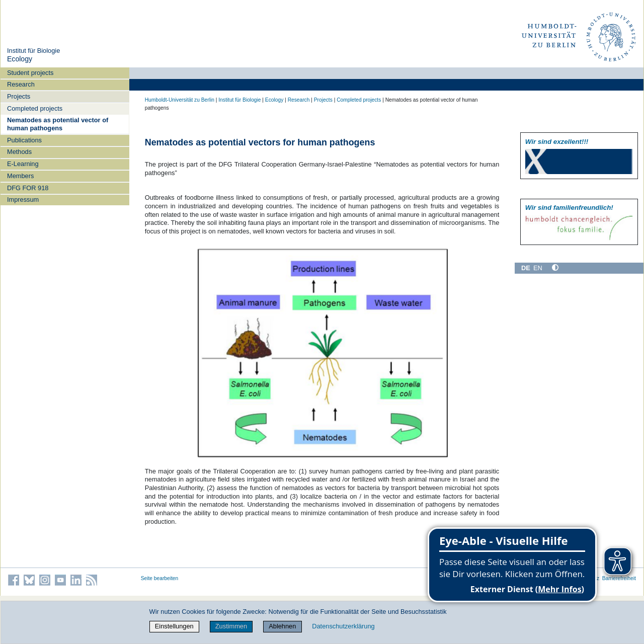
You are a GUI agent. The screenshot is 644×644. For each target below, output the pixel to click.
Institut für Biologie (33, 51)
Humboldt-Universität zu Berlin (180, 100)
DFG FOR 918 (28, 188)
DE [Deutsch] (526, 268)
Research (21, 84)
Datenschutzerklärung (343, 626)
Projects (19, 96)
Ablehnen (282, 626)
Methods (19, 152)
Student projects (30, 73)
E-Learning (23, 164)
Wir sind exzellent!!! (557, 142)
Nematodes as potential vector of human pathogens (58, 124)
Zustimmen (231, 626)
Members (20, 176)
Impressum (23, 199)
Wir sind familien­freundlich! (569, 208)
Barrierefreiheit (619, 578)
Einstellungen (174, 626)
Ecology (20, 59)
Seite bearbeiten (160, 578)
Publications (24, 140)
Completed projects (35, 108)
